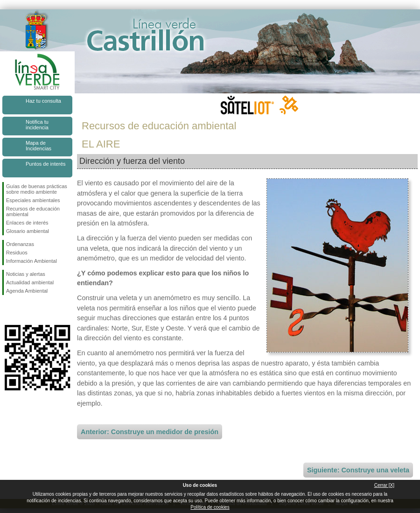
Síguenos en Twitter (23, 310)
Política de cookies (210, 507)
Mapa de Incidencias (38, 146)
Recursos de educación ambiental (33, 211)
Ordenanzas (20, 244)
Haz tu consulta (43, 101)
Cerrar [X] (384, 485)
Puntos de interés (46, 164)
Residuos (17, 253)
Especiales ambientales (33, 200)
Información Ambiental (31, 261)
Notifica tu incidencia (37, 125)
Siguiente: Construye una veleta (358, 470)
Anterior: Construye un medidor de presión (150, 432)
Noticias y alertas (26, 274)
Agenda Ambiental (27, 291)
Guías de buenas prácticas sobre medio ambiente (37, 189)
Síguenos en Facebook (8, 310)
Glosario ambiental (28, 231)
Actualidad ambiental (30, 282)
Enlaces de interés (27, 223)
